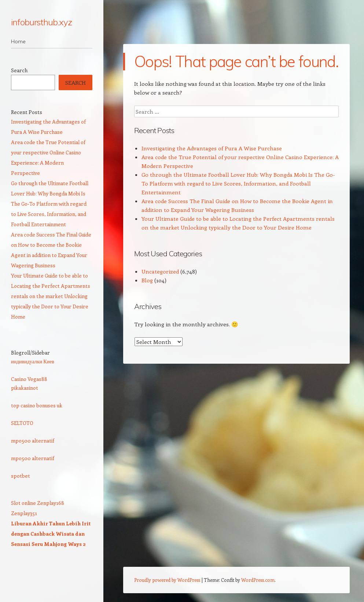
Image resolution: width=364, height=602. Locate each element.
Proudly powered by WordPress (167, 580)
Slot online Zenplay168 (38, 503)
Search (19, 70)
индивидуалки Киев (33, 361)
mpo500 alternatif (33, 441)
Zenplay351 (24, 513)
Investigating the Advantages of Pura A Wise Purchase (212, 148)
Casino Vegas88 (29, 379)
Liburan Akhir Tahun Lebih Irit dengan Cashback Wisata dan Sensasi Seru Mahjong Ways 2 (51, 534)
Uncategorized (160, 271)
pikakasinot (25, 388)
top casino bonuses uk (37, 405)
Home (18, 41)
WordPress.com (258, 580)
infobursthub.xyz (41, 22)
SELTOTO (22, 423)
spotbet (21, 476)
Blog (147, 280)
